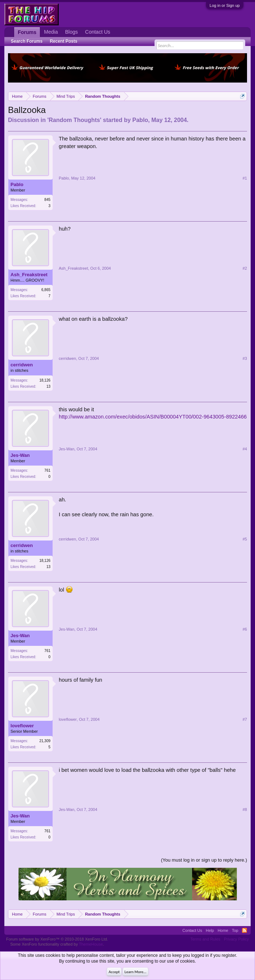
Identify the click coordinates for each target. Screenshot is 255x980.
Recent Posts (63, 41)
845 (47, 200)
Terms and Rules (205, 939)
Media (51, 32)
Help (210, 930)
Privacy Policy (237, 939)
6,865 (46, 290)
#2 (245, 268)
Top (235, 930)
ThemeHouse (91, 944)
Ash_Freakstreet (29, 275)
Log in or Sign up (225, 5)
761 (47, 470)
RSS (244, 930)
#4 (245, 449)
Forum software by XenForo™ (57, 939)
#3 (245, 358)
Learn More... (135, 972)
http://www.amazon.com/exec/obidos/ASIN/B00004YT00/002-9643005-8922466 (153, 417)
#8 (245, 809)
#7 (245, 719)
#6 (245, 629)
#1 (245, 178)
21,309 (45, 741)
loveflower (22, 726)
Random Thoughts (74, 120)
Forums (27, 32)
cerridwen (22, 365)
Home (223, 930)
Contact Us (98, 32)
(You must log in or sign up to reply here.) (204, 860)
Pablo (140, 120)
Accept (114, 972)
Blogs (72, 32)
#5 (245, 539)
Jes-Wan (20, 455)
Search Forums (27, 41)
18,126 (45, 380)
